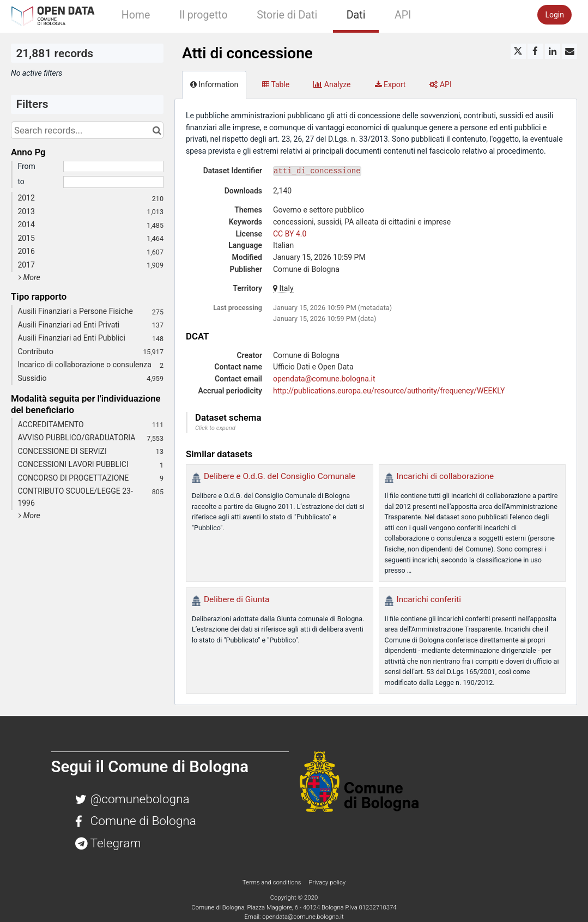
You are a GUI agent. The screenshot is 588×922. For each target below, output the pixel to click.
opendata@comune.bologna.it (324, 379)
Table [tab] (276, 84)
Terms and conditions (272, 882)
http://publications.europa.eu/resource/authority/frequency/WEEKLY (389, 391)
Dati (356, 15)
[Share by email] (569, 51)
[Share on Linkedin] (553, 51)
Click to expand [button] (215, 428)
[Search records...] (87, 130)
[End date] (113, 182)
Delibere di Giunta (237, 599)
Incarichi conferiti (429, 599)
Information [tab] (214, 84)
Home (136, 15)
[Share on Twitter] (518, 51)
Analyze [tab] (332, 84)
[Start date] (113, 167)
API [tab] (440, 84)
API (403, 15)
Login (554, 15)
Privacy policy (327, 882)
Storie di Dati (287, 15)
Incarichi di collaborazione (445, 476)
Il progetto (204, 15)
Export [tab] (390, 84)
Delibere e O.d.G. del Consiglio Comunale (280, 476)
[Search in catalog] (157, 130)
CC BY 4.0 (290, 234)
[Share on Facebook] (535, 51)
